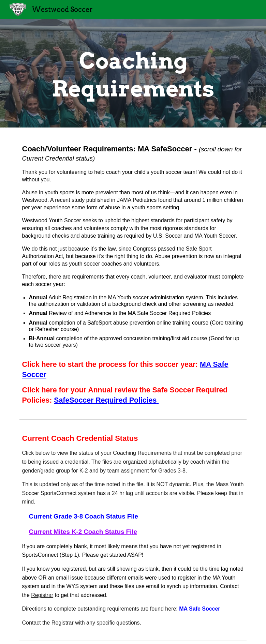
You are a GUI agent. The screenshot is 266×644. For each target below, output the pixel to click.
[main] (133, 73)
